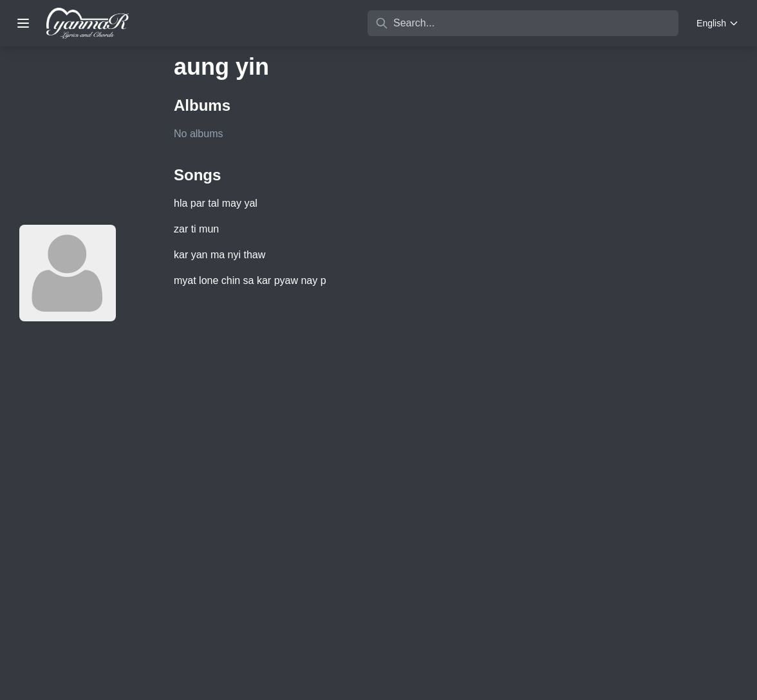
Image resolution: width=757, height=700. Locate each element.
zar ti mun (196, 229)
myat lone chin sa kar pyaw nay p (250, 280)
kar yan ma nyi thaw (220, 255)
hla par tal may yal (216, 203)
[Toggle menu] (23, 23)
